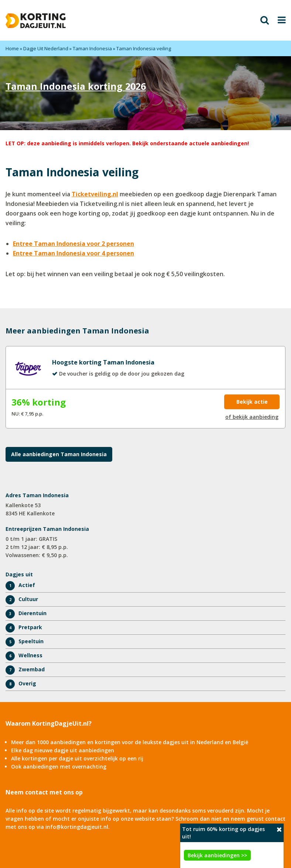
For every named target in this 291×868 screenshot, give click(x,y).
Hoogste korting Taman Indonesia (103, 362)
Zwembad (32, 669)
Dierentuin (32, 613)
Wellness (30, 655)
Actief (27, 585)
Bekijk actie (252, 402)
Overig (27, 683)
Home (12, 48)
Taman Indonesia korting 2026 (76, 86)
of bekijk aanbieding (252, 417)
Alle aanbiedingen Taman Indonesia (59, 454)
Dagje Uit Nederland (46, 48)
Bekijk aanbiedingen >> (217, 855)
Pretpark (30, 627)
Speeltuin (31, 641)
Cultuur (28, 599)
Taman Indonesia (92, 48)
